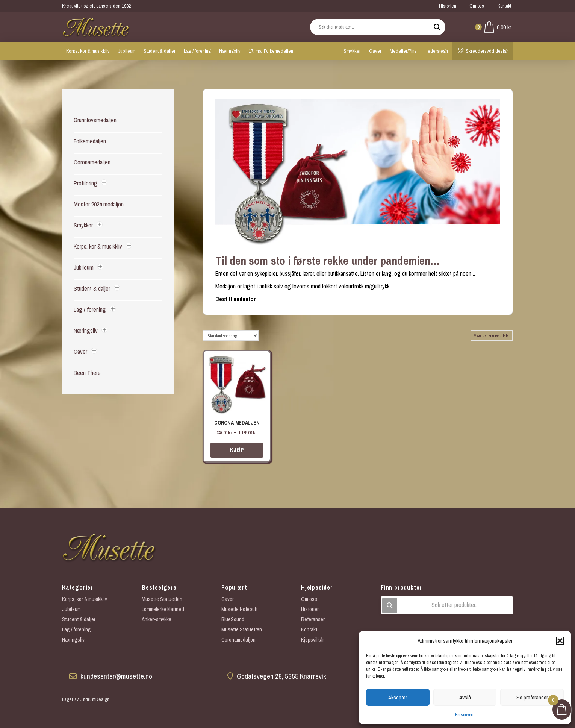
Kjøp (237, 450)
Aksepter (398, 697)
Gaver (80, 352)
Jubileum (84, 267)
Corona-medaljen (237, 423)
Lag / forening (90, 309)
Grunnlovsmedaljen (95, 120)
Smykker (83, 225)
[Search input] (374, 27)
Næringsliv (86, 331)
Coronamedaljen (92, 162)
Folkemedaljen (90, 141)
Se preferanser (532, 697)
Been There (87, 373)
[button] (560, 641)
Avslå (465, 697)
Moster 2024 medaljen (99, 204)
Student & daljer (92, 288)
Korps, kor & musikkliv (98, 246)
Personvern (465, 715)
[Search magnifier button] (437, 27)
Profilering (85, 183)
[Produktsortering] (231, 336)
